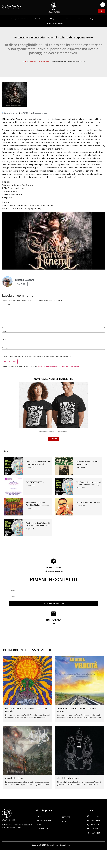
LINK (54, 624)
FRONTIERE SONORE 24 (35, 482)
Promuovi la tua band (55, 23)
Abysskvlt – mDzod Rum (68, 778)
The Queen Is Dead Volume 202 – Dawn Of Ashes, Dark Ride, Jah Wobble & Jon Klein (89, 485)
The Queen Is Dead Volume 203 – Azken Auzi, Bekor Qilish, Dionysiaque (38, 464)
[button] (103, 5)
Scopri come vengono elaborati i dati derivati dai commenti (59, 366)
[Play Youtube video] (53, 241)
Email (5, 340)
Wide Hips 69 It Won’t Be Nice (88, 503)
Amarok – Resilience (14, 778)
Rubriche (39, 19)
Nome (5, 331)
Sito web (5, 348)
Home (24, 61)
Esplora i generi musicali (18, 19)
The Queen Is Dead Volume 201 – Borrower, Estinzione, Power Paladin (38, 526)
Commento (7, 305)
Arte (80, 19)
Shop (93, 19)
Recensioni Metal (44, 61)
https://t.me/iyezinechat (54, 571)
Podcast (67, 19)
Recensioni (32, 61)
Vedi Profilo (21, 284)
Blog (53, 19)
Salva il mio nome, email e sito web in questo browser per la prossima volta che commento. (37, 357)
